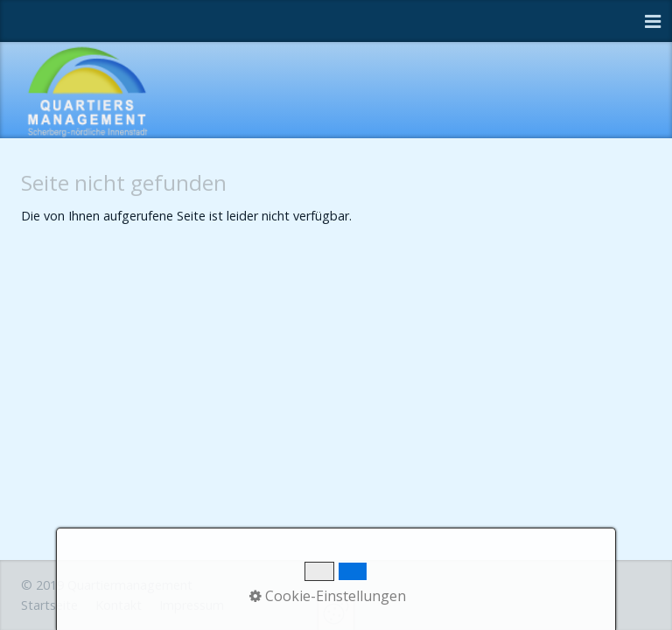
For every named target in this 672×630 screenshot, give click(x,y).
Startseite (49, 605)
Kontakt (119, 605)
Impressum (192, 605)
